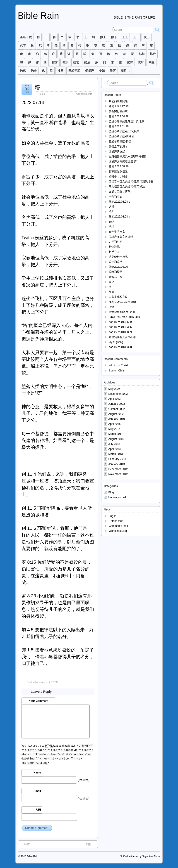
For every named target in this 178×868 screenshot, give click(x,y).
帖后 (65, 62)
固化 (91, 844)
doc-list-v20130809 (120, 332)
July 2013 (114, 444)
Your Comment (39, 701)
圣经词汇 (74, 71)
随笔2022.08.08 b (119, 202)
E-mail (37, 791)
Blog (43, 94)
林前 (142, 54)
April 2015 (114, 424)
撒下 (114, 37)
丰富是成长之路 (118, 297)
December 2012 (118, 469)
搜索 (60, 71)
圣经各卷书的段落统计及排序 (126, 121)
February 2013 (117, 459)
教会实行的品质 (118, 111)
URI (39, 810)
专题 (102, 71)
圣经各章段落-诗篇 (120, 142)
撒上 (103, 37)
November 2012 (118, 474)
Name (37, 773)
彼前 (130, 62)
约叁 (34, 71)
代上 (147, 37)
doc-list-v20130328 (120, 347)
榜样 (111, 227)
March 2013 (115, 454)
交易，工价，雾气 (120, 192)
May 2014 (114, 429)
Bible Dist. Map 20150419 (124, 317)
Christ (124, 365)
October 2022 (117, 409)
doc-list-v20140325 (120, 327)
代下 (23, 46)
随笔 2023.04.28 (119, 116)
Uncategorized (117, 497)
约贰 (23, 71)
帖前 (55, 62)
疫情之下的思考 (118, 147)
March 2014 (115, 434)
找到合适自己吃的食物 (122, 302)
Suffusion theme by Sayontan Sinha (140, 856)
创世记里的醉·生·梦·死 (122, 312)
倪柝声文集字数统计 (121, 237)
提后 (87, 62)
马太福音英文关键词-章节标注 (127, 187)
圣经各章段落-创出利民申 (124, 131)
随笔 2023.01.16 (119, 126)
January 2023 (117, 404)
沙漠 (111, 307)
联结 (111, 222)
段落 (113, 71)
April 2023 (114, 399)
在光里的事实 (117, 232)
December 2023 (118, 394)
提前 (76, 62)
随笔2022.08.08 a (119, 217)
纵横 (111, 207)
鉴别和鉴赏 (115, 262)
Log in (112, 516)
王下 (136, 37)
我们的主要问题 (118, 101)
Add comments (84, 94)
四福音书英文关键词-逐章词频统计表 (131, 182)
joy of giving (116, 342)
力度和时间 (115, 242)
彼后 (141, 62)
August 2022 (116, 414)
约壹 (152, 62)
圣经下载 (26, 37)
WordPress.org (118, 531)
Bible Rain (38, 16)
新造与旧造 (115, 277)
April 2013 (114, 449)
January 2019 (117, 419)
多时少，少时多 (118, 177)
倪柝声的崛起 (117, 151)
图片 (126, 72)
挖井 (111, 212)
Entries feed (116, 521)
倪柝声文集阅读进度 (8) (123, 161)
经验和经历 (115, 272)
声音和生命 (115, 197)
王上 (125, 37)
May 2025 (114, 389)
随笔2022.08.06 (118, 267)
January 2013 (117, 464)
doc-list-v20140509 (120, 322)
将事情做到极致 (118, 172)
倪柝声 (90, 71)
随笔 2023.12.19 (119, 106)
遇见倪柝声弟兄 (118, 257)
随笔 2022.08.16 (119, 166)
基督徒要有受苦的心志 (122, 337)
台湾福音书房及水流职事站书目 (128, 156)
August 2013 (116, 439)
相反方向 (114, 252)
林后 (153, 54)
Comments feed (118, 526)
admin (42, 682)
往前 (25, 844)
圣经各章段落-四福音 (121, 136)
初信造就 (114, 247)
